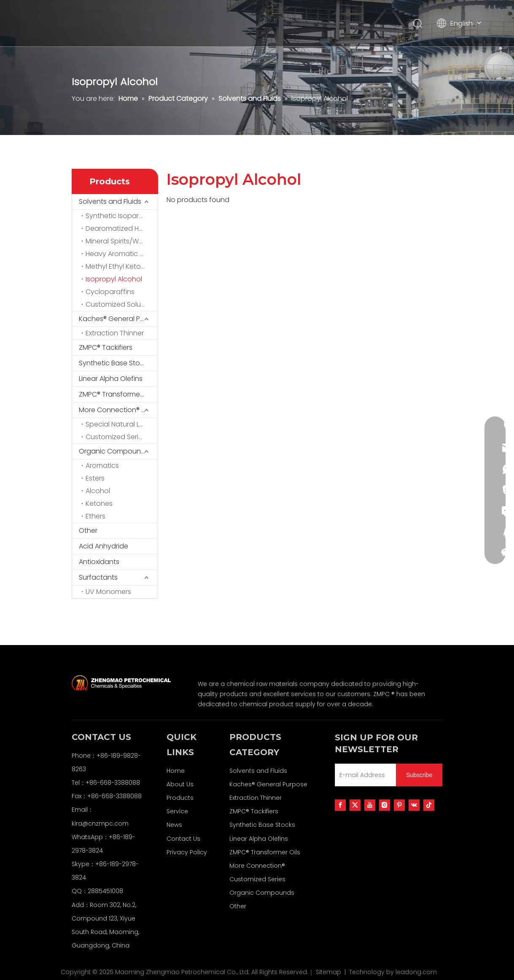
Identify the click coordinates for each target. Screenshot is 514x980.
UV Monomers (108, 592)
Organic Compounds (114, 451)
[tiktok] (429, 805)
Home (176, 771)
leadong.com (416, 972)
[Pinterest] (399, 805)
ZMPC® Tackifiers (106, 347)
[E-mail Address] (364, 775)
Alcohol (98, 491)
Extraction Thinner (115, 333)
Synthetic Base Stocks (115, 363)
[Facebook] (340, 805)
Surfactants (98, 577)
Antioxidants (99, 562)
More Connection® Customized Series (118, 410)
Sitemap (328, 972)
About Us (180, 784)
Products (180, 798)
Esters (95, 478)
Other (88, 530)
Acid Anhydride (104, 546)
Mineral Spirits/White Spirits (122, 241)
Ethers (96, 516)
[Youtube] (370, 805)
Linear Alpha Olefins (111, 379)
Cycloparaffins (110, 292)
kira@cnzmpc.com (100, 823)
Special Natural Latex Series (122, 424)
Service (177, 811)
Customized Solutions (121, 304)
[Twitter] (355, 805)
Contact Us (183, 839)
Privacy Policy (187, 852)
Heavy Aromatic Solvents (122, 254)
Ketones (99, 503)
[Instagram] (385, 805)
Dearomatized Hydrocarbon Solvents (122, 228)
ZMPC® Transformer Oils (117, 394)
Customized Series (116, 437)
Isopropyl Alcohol (114, 279)
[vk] (414, 805)
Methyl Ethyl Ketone (117, 266)
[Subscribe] (419, 775)
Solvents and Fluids (110, 201)
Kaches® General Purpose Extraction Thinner (118, 319)
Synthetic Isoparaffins (121, 216)
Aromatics (102, 466)
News (174, 825)
